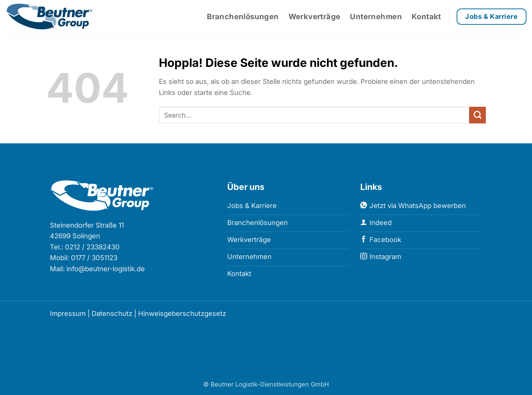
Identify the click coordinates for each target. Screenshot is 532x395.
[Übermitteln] (478, 115)
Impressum (68, 313)
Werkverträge (315, 16)
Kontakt (426, 16)
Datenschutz (112, 313)
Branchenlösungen (243, 16)
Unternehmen (376, 16)
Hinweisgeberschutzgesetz (182, 313)
